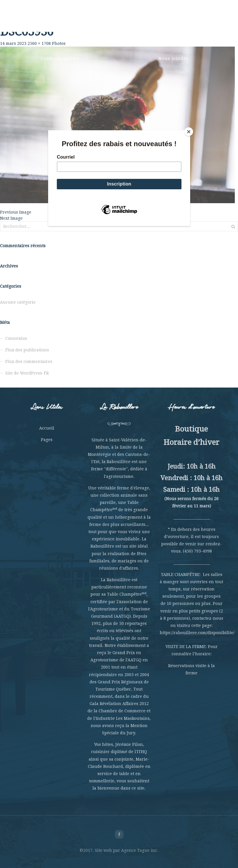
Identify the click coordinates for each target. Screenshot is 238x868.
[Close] (189, 132)
